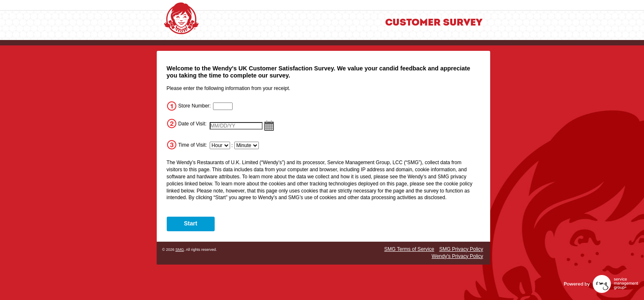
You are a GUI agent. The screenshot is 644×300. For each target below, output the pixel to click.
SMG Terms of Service (409, 249)
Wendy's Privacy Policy (457, 256)
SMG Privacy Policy (461, 249)
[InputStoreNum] (223, 106)
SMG (180, 250)
